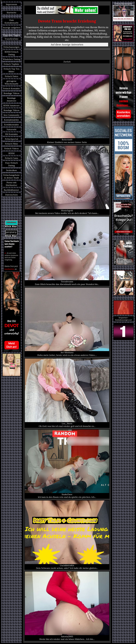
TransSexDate (11, 39)
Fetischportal (11, 139)
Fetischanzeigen (11, 47)
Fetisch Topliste (11, 64)
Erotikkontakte (12, 125)
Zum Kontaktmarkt (11, 21)
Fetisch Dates (11, 76)
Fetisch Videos (11, 148)
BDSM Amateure (12, 105)
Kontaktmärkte (11, 120)
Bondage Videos (12, 93)
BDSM (12, 153)
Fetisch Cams (12, 158)
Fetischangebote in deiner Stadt (12, 176)
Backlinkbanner (11, 190)
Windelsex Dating (12, 59)
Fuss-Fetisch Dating (11, 164)
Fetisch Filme (11, 144)
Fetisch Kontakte (11, 88)
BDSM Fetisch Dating (12, 53)
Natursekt (11, 129)
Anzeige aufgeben (11, 27)
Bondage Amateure (11, 99)
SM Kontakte (11, 134)
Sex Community (12, 115)
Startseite (11, 12)
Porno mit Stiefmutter (11, 184)
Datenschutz (11, 195)
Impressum (11, 4)
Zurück (67, 62)
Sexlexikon (11, 170)
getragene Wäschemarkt (11, 82)
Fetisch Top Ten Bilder (11, 70)
